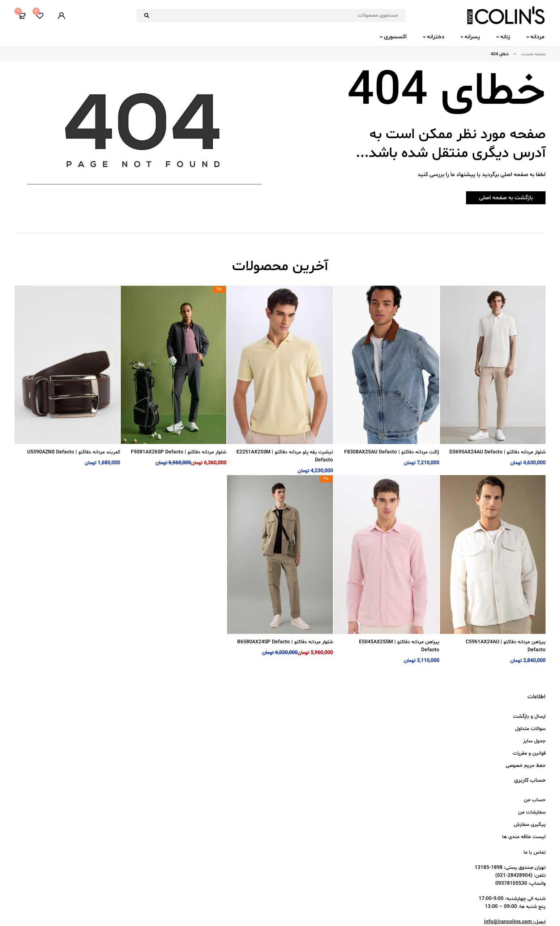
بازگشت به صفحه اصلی (501, 198)
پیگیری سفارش (530, 825)
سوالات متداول (530, 729)
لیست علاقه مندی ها (524, 837)
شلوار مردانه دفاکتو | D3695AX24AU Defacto (497, 452)
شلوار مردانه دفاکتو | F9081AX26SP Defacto (179, 452)
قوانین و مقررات (529, 753)
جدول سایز (534, 741)
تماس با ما (535, 852)
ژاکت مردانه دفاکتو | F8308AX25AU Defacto (392, 452)
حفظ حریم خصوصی (526, 766)
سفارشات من (532, 812)
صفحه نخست (533, 54)
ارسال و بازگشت (529, 716)
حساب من (535, 800)
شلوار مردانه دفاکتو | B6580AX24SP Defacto (285, 642)
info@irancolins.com (508, 922)
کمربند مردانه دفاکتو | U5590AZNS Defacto (74, 452)
